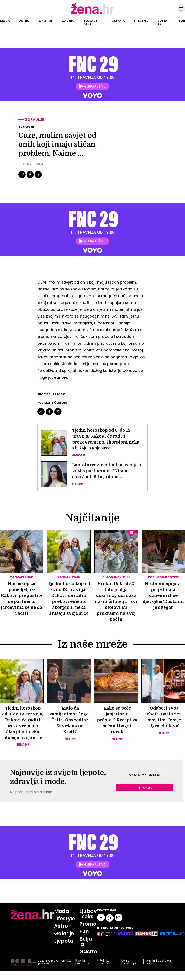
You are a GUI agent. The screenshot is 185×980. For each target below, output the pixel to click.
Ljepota (118, 21)
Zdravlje (35, 120)
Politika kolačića (106, 968)
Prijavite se (145, 794)
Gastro (68, 21)
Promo (88, 930)
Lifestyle (141, 21)
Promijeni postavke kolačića (157, 968)
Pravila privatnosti (83, 968)
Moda (5, 21)
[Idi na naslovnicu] (93, 13)
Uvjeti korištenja (129, 968)
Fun (182, 21)
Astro (24, 21)
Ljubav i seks (90, 23)
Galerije (46, 21)
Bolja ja (162, 23)
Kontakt (65, 967)
